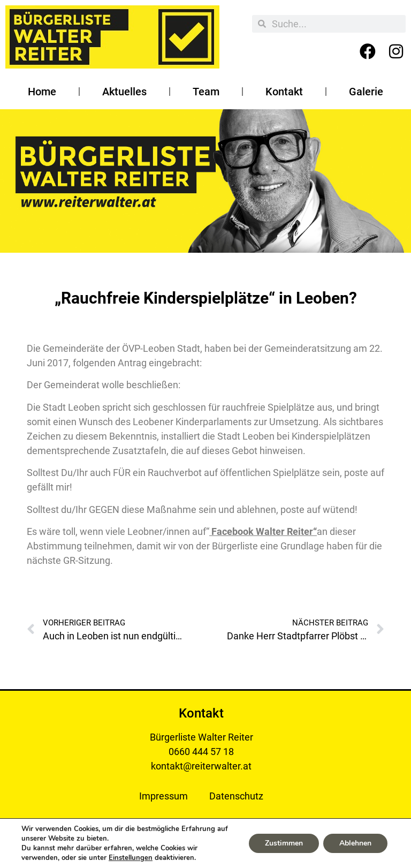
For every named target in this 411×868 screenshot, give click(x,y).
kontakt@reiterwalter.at (201, 766)
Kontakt (284, 92)
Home (42, 92)
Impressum (163, 796)
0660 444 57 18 (201, 752)
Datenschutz (236, 796)
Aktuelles (124, 92)
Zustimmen (284, 843)
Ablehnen (355, 843)
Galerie (366, 92)
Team (206, 92)
